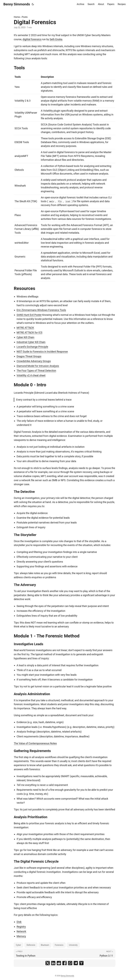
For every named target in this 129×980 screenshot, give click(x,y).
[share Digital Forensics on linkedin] (53, 963)
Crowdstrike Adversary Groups (34, 361)
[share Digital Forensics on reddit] (59, 963)
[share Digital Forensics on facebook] (64, 963)
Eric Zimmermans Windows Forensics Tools (41, 310)
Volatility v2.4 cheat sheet (31, 375)
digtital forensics (32, 39)
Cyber (18, 945)
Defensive (31, 945)
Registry (21, 927)
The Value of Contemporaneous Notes (35, 743)
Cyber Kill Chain (25, 337)
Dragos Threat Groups (29, 356)
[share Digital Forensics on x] (48, 963)
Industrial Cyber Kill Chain (31, 342)
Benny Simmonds (17, 4)
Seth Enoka (56, 39)
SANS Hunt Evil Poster (29, 315)
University (73, 945)
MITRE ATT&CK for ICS (29, 332)
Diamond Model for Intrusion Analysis (38, 366)
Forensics (59, 945)
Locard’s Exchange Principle (32, 347)
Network (21, 931)
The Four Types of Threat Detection (36, 371)
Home (17, 17)
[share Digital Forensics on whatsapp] (70, 963)
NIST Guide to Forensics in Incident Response (42, 352)
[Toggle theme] (33, 4)
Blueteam (45, 945)
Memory (21, 936)
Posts (25, 17)
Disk (19, 922)
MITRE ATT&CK (25, 328)
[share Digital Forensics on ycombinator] (81, 963)
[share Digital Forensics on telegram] (76, 963)
